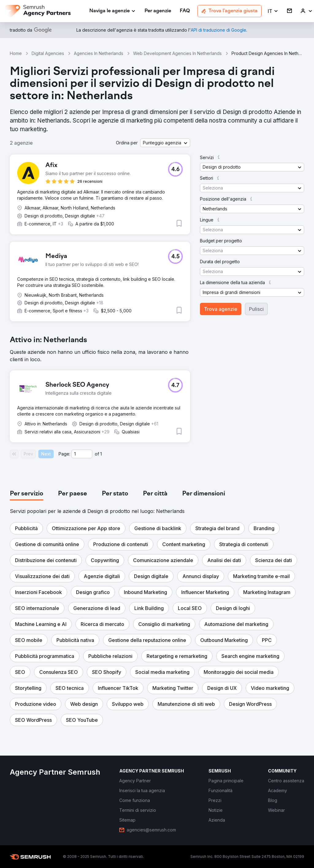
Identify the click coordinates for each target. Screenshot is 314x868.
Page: (64, 454)
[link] (158, 11)
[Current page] (82, 454)
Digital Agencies (48, 53)
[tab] (27, 494)
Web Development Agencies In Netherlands (177, 53)
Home (16, 53)
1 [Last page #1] (101, 454)
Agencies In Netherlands (99, 53)
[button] (273, 11)
